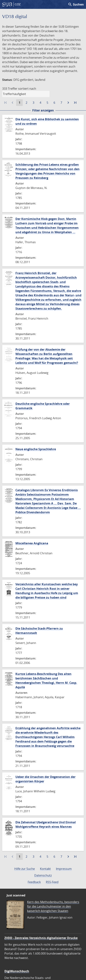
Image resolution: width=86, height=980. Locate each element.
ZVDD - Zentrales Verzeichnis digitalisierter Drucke (41, 938)
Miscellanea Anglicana (32, 543)
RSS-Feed (52, 882)
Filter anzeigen (43, 110)
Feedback (34, 882)
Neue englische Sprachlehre (36, 449)
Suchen (76, 4)
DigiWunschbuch (17, 971)
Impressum (64, 869)
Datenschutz (43, 875)
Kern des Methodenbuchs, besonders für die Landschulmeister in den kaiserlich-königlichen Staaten (53, 906)
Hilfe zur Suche (25, 869)
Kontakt (45, 869)
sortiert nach (27, 89)
